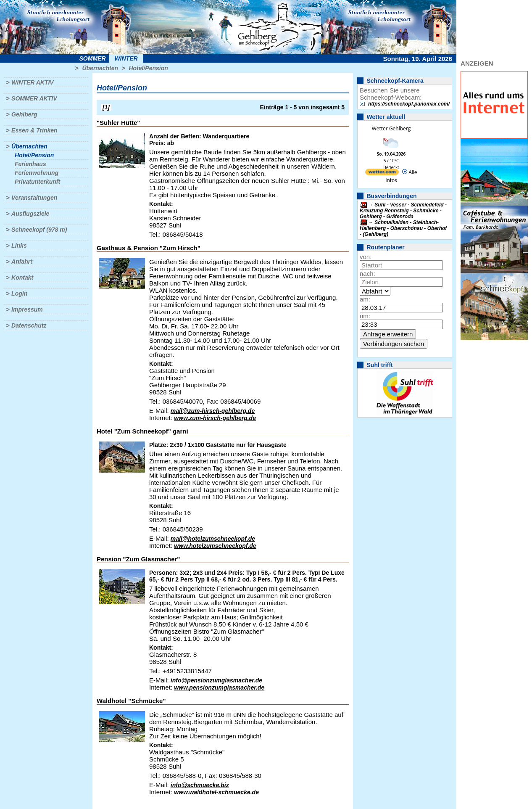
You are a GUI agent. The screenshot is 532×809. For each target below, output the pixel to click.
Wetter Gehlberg (391, 128)
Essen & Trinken (34, 130)
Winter (126, 58)
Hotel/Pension (148, 68)
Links (19, 246)
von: (366, 257)
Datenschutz (29, 325)
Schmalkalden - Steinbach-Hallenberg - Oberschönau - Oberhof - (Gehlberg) (403, 228)
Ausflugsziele (30, 214)
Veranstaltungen (34, 198)
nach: (367, 274)
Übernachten (100, 68)
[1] (106, 107)
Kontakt (22, 278)
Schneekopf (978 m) (39, 230)
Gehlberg (24, 114)
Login (19, 293)
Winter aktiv (33, 82)
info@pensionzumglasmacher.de (216, 680)
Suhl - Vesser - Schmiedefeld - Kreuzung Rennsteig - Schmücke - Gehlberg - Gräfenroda (403, 211)
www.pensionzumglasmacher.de (219, 687)
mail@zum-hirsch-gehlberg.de (213, 411)
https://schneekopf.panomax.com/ (409, 104)
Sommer (93, 58)
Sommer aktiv (34, 98)
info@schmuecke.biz (200, 785)
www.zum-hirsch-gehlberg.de (215, 418)
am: (365, 299)
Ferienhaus (30, 164)
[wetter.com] (382, 173)
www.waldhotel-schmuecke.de (216, 792)
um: (365, 316)
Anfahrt (22, 262)
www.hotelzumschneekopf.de (215, 546)
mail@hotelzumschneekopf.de (213, 539)
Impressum (27, 309)
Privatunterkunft (37, 182)
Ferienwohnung (37, 173)
